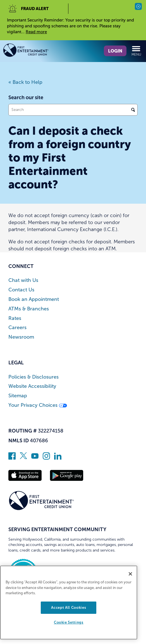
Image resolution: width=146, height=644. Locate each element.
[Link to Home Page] (36, 51)
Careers (17, 328)
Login (115, 51)
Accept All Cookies (69, 608)
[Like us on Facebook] (12, 458)
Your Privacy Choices (38, 405)
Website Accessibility (32, 386)
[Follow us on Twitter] (23, 458)
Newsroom (21, 337)
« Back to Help (25, 82)
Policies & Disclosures (33, 377)
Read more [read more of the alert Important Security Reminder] (36, 32)
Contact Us (21, 290)
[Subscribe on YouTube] (35, 458)
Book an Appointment (34, 299)
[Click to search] (133, 110)
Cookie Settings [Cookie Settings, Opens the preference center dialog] (69, 622)
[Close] (130, 574)
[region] (69, 603)
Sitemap (18, 396)
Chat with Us (23, 280)
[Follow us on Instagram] (46, 458)
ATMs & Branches (29, 309)
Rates (15, 318)
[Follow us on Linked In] (58, 458)
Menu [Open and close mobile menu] (136, 51)
